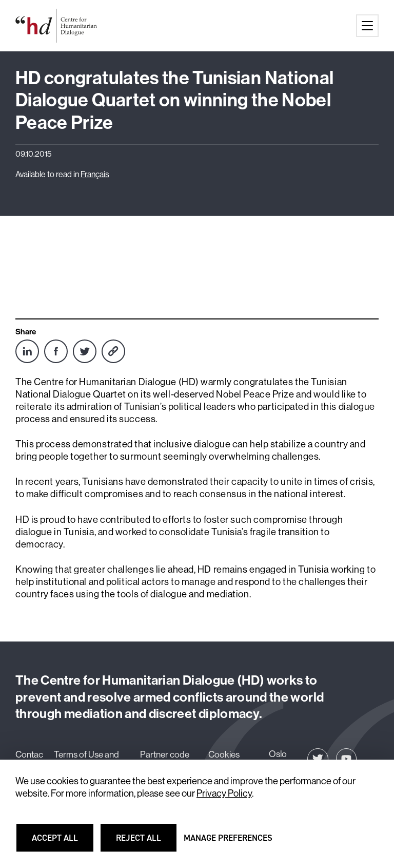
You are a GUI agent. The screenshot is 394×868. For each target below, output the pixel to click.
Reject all (145, 842)
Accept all (61, 842)
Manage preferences (228, 842)
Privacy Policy (224, 793)
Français (95, 174)
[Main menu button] (367, 26)
